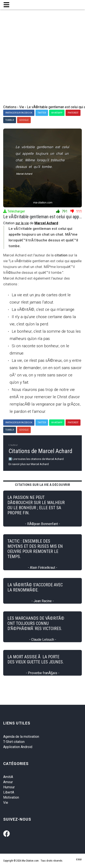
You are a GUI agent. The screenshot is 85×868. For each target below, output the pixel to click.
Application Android (18, 747)
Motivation (11, 797)
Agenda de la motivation (21, 737)
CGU (79, 860)
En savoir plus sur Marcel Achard (29, 464)
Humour (9, 787)
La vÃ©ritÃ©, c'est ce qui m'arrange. (43, 309)
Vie (6, 803)
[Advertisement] (42, 60)
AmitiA (8, 777)
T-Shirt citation (14, 742)
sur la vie (22, 223)
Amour (8, 782)
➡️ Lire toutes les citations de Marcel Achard (36, 459)
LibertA (9, 792)
